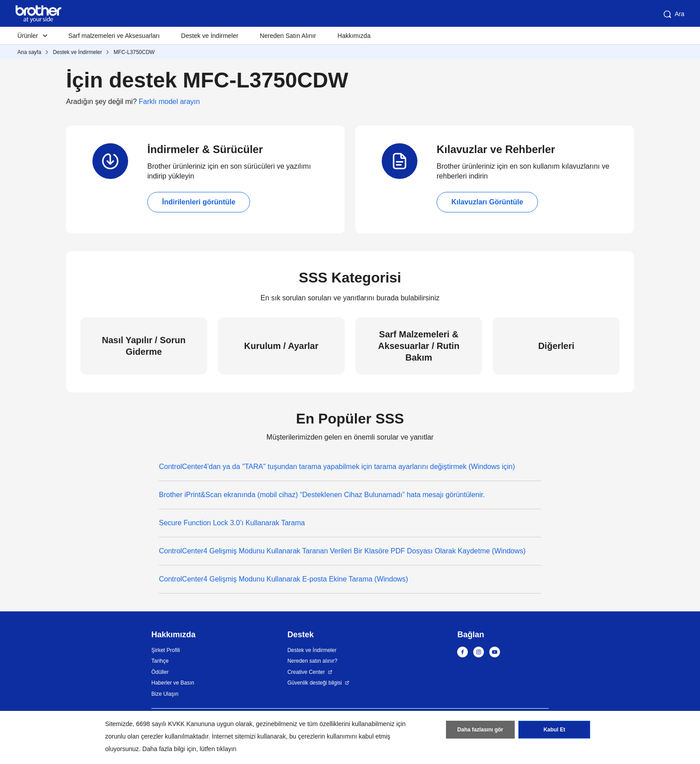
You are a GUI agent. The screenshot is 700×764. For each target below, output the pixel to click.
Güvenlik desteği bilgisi (315, 683)
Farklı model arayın (169, 102)
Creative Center (306, 672)
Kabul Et (554, 730)
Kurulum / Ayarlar (281, 346)
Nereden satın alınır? (312, 661)
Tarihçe (160, 661)
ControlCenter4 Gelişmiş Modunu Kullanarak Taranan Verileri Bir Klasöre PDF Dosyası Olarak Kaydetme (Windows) (342, 551)
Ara (673, 14)
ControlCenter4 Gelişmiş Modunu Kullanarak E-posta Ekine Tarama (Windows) (283, 579)
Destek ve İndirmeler (210, 36)
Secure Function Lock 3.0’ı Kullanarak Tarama (232, 523)
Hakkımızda (354, 36)
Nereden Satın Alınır (288, 36)
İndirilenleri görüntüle (199, 202)
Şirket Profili (166, 650)
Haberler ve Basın (173, 683)
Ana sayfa (29, 52)
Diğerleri (556, 346)
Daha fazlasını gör (480, 730)
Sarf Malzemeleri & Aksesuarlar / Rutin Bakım (419, 346)
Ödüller (160, 672)
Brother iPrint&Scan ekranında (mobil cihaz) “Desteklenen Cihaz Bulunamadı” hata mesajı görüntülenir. (322, 495)
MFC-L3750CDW (134, 52)
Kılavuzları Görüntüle (487, 202)
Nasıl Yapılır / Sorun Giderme (144, 346)
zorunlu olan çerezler (134, 736)
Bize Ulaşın (165, 694)
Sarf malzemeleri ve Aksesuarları (114, 36)
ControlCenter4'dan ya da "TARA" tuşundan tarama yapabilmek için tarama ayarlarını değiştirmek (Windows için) (337, 467)
